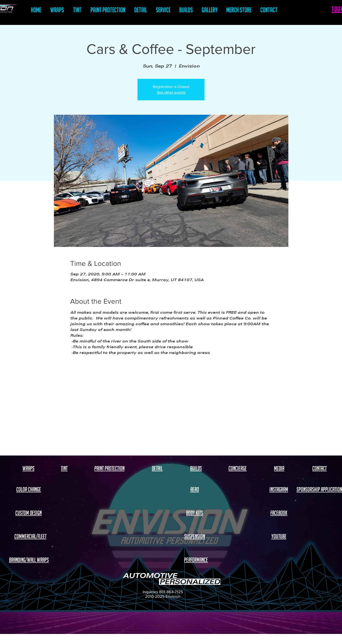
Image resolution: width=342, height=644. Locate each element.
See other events (171, 92)
